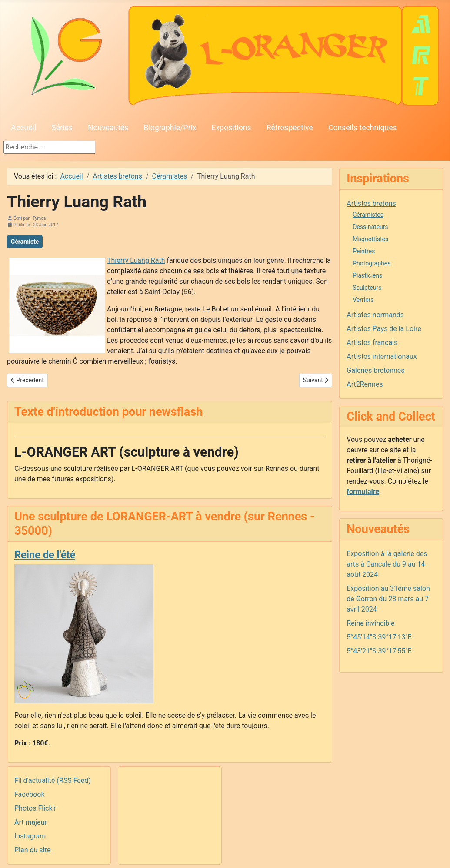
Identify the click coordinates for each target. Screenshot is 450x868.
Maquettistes (370, 239)
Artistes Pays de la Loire (384, 329)
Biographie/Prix (170, 128)
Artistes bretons (371, 204)
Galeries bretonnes (375, 370)
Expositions (232, 128)
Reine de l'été (45, 555)
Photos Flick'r (35, 808)
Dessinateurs (370, 227)
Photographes (372, 263)
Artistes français (372, 343)
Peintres (364, 251)
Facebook (29, 794)
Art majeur (31, 822)
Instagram (30, 836)
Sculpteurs (367, 288)
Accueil (24, 128)
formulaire (363, 492)
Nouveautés (108, 128)
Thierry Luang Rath (136, 260)
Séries (62, 128)
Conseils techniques (363, 128)
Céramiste (25, 242)
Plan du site (32, 850)
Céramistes (368, 215)
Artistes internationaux (382, 356)
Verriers (363, 300)
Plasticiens (367, 275)
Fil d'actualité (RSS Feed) (53, 780)
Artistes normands (375, 315)
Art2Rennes (365, 384)
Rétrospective (290, 128)
